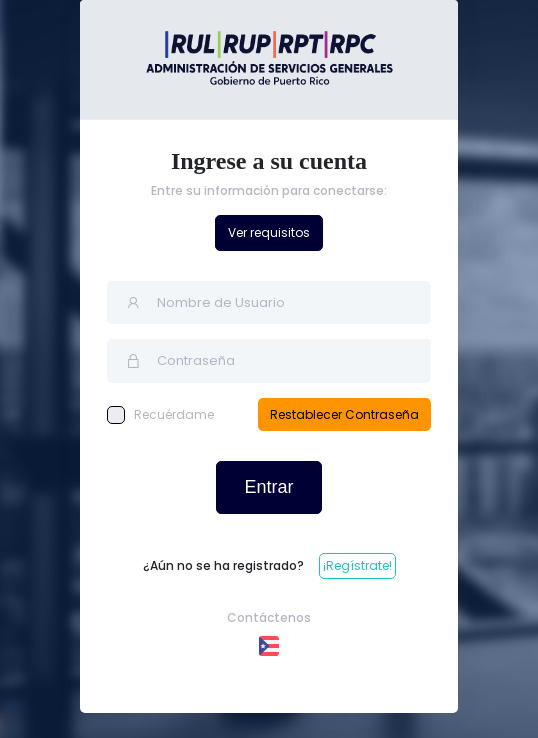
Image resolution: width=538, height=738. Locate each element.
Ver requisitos (269, 232)
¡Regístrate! (357, 565)
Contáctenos (269, 617)
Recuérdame (160, 415)
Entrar (268, 487)
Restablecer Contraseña (344, 414)
